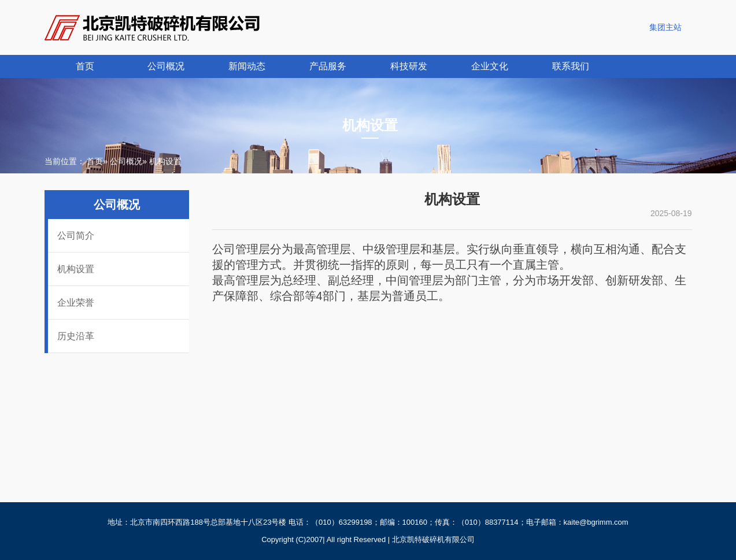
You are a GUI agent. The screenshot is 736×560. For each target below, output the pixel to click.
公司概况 (166, 66)
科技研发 (409, 66)
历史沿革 (76, 336)
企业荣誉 (76, 303)
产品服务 (328, 66)
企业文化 (490, 66)
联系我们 (571, 66)
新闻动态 (247, 66)
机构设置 (76, 269)
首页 (85, 66)
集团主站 (665, 27)
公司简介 (76, 236)
